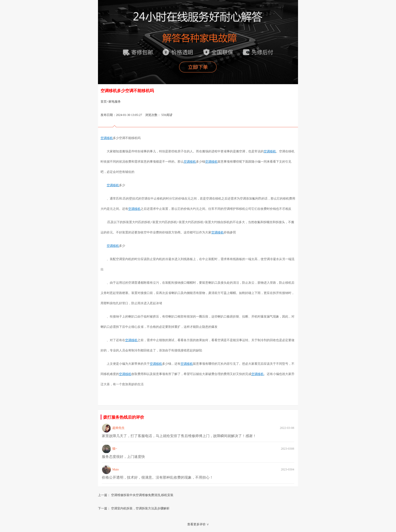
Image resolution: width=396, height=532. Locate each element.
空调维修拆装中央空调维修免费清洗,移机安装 (142, 495)
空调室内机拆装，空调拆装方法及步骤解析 (140, 508)
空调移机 (107, 138)
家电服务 (115, 102)
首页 (104, 102)
